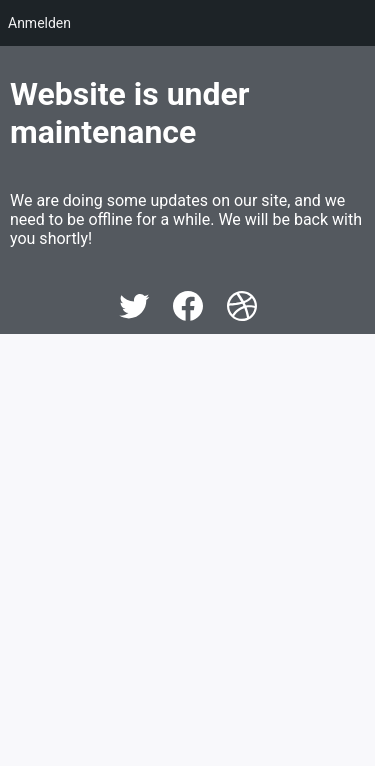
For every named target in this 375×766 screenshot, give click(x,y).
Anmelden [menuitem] (39, 23)
